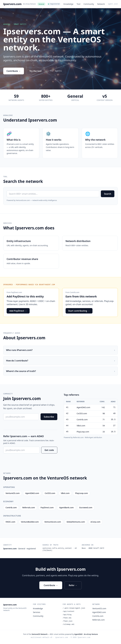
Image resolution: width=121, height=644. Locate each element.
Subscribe (49, 417)
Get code (49, 450)
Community (89, 4)
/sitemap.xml (69, 624)
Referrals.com (98, 620)
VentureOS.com (99, 608)
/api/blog (67, 615)
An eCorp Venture (29, 4)
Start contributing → (79, 311)
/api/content (69, 611)
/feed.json (68, 621)
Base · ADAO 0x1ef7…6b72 (93, 548)
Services (37, 612)
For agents (56, 71)
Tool (78, 4)
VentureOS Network (40, 634)
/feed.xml (67, 618)
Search (108, 194)
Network (101, 4)
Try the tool (35, 71)
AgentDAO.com (99, 612)
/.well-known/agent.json (74, 608)
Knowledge (68, 4)
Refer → (73, 585)
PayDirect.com (17, 292)
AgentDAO (78, 634)
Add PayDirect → (18, 311)
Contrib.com (75, 292)
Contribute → (14, 71)
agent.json (113, 4)
